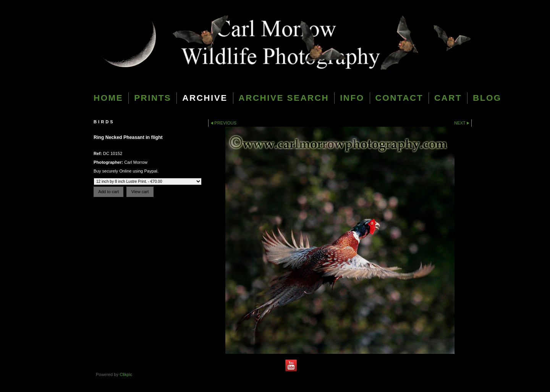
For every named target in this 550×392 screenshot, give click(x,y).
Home (108, 98)
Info (352, 98)
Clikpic (126, 374)
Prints (153, 98)
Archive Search (284, 98)
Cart (448, 98)
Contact (399, 98)
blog (487, 98)
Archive (205, 98)
